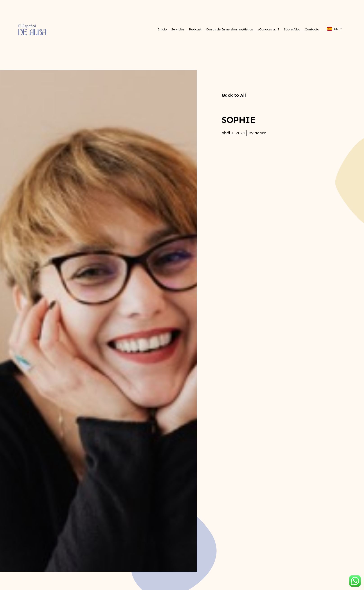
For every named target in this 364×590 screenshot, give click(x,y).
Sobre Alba (292, 29)
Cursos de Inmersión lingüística (229, 29)
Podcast (195, 29)
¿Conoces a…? (268, 29)
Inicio (162, 29)
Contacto (312, 29)
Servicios (178, 29)
